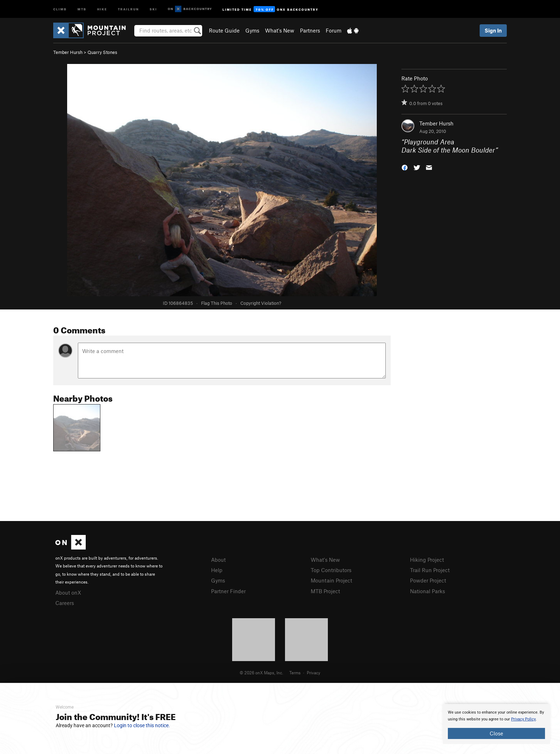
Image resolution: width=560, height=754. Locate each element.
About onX (68, 592)
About (218, 560)
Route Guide (224, 30)
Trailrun (128, 9)
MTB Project (325, 591)
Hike (102, 9)
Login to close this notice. (142, 725)
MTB (82, 9)
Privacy (314, 673)
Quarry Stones (102, 52)
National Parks (427, 591)
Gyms (252, 30)
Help (217, 570)
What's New (280, 30)
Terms (295, 673)
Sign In (493, 30)
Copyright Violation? (261, 303)
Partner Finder (228, 591)
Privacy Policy (523, 719)
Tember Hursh (68, 52)
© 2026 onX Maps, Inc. (261, 673)
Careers (65, 603)
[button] (405, 167)
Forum (334, 30)
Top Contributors (331, 570)
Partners (310, 30)
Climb (60, 9)
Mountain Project (331, 580)
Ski (153, 9)
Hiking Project (427, 560)
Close (496, 733)
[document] (496, 724)
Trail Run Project (430, 570)
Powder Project (428, 580)
